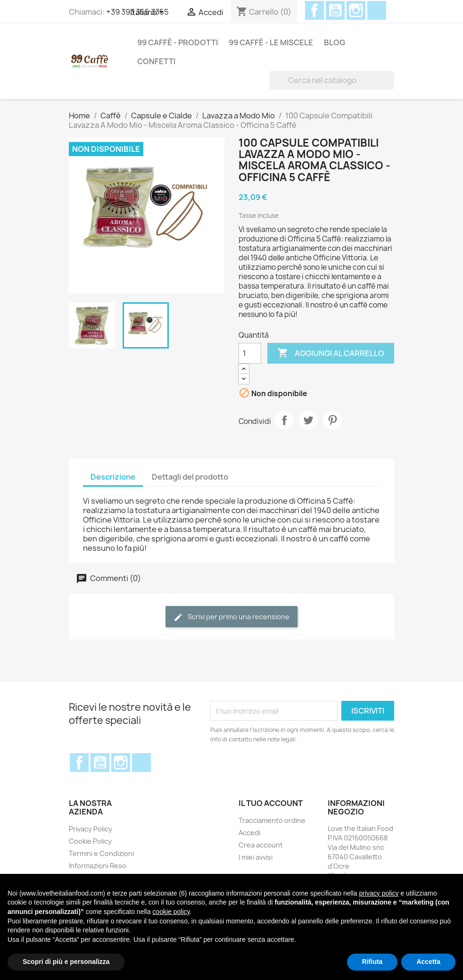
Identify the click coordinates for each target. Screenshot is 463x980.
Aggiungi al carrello (331, 353)
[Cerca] (332, 80)
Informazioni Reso (98, 866)
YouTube (335, 10)
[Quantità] (250, 353)
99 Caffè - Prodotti (178, 42)
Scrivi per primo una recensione (231, 617)
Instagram (356, 10)
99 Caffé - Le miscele (271, 42)
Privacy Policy (91, 829)
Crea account (261, 845)
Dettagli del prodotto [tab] (190, 477)
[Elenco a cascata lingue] (149, 13)
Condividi (284, 420)
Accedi (249, 833)
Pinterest (332, 420)
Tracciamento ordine (272, 820)
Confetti (156, 61)
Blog (335, 42)
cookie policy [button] (171, 912)
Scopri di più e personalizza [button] (66, 962)
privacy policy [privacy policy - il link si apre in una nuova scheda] (379, 893)
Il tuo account (271, 803)
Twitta (308, 420)
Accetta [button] (428, 962)
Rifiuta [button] (372, 962)
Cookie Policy (90, 841)
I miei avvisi (256, 857)
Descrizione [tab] (113, 477)
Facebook (314, 10)
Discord (377, 10)
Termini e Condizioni (101, 853)
